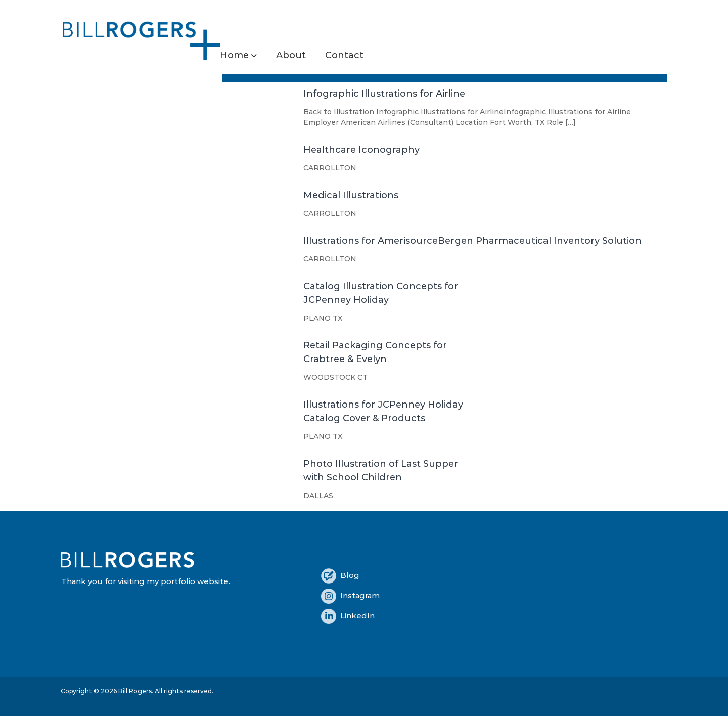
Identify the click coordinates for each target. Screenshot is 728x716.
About (291, 55)
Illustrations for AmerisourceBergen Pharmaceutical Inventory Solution (472, 241)
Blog (340, 575)
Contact (344, 55)
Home (234, 55)
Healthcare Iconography (361, 150)
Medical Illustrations (351, 195)
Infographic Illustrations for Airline (384, 94)
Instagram (350, 595)
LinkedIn (348, 616)
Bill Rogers (135, 691)
